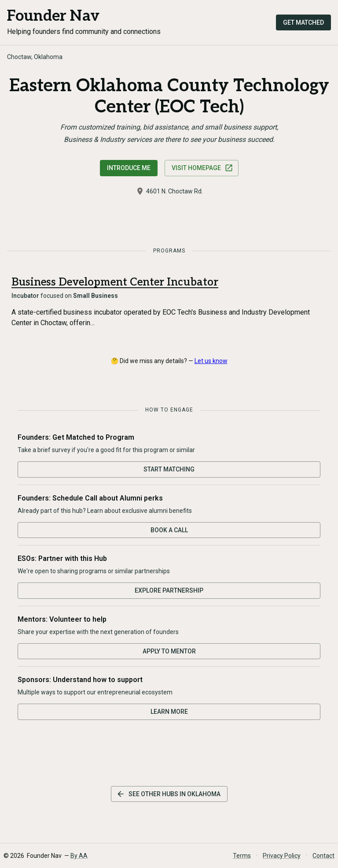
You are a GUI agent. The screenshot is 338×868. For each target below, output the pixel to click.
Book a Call (169, 530)
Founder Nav (53, 16)
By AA (79, 856)
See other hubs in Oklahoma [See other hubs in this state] (168, 794)
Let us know (211, 361)
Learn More (169, 712)
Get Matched (303, 22)
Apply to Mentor (169, 651)
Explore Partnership (169, 590)
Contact (323, 856)
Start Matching (169, 469)
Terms (242, 856)
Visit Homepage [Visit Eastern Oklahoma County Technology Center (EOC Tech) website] (202, 168)
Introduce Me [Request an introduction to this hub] (129, 168)
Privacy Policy (282, 856)
